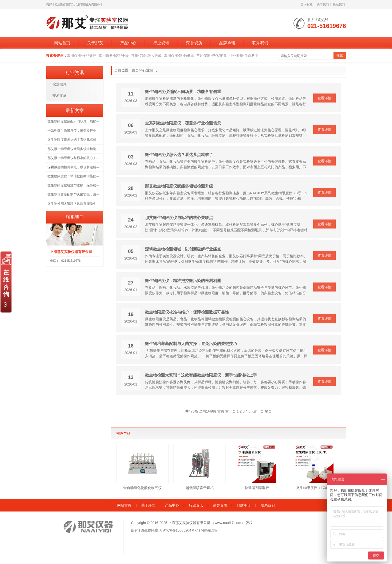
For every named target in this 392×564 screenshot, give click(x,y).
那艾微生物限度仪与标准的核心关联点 (179, 218)
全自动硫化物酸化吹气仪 (142, 488)
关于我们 (323, 4)
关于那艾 (95, 43)
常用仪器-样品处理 (82, 55)
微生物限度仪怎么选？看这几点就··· (73, 140)
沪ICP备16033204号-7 (180, 530)
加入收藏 (306, 4)
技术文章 (59, 95)
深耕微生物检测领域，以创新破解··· (73, 167)
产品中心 (128, 43)
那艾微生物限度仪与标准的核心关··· (73, 158)
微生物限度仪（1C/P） (314, 488)
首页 (135, 70)
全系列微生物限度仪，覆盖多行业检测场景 (183, 123)
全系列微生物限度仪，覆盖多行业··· (73, 131)
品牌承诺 (227, 43)
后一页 (258, 411)
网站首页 (62, 43)
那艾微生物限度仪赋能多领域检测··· (73, 149)
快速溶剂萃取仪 (257, 488)
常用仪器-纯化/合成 (146, 55)
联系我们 (339, 4)
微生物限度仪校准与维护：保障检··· (73, 185)
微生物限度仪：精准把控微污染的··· (73, 176)
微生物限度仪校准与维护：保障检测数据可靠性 (187, 312)
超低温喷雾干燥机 (200, 488)
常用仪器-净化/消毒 (212, 55)
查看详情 (324, 98)
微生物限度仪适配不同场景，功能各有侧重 (183, 92)
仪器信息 (59, 84)
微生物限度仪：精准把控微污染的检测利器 (183, 281)
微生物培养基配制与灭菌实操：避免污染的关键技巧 (191, 344)
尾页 (268, 411)
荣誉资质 (194, 43)
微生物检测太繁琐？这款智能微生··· (73, 204)
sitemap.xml (208, 530)
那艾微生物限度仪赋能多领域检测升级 (179, 186)
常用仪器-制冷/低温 (179, 55)
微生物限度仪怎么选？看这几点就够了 (179, 155)
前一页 (230, 411)
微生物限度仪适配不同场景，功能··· (73, 121)
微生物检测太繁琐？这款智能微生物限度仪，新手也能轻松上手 (201, 375)
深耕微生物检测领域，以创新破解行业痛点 (183, 249)
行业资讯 (161, 43)
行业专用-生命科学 (244, 55)
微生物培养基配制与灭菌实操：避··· (73, 194)
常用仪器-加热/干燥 (114, 55)
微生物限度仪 (151, 530)
